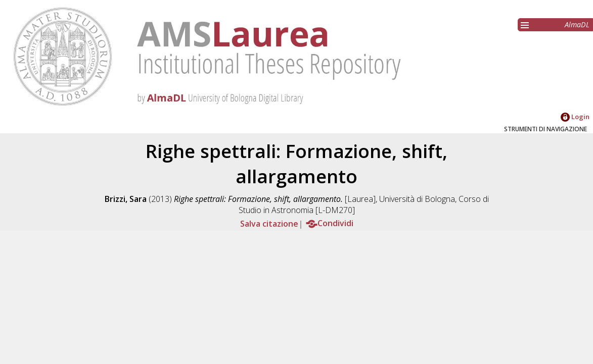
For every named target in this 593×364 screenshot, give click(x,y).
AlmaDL (577, 24)
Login (575, 117)
